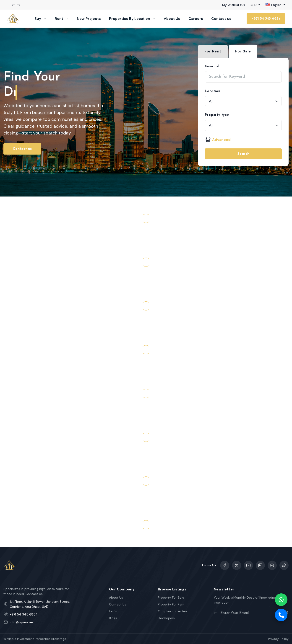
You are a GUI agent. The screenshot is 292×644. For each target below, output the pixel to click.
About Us (172, 19)
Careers (196, 19)
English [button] (274, 5)
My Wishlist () (234, 5)
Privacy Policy (278, 639)
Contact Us (118, 604)
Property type (217, 115)
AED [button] (254, 5)
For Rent (213, 51)
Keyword (212, 66)
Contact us (221, 19)
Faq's (113, 611)
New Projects (89, 19)
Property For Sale (171, 597)
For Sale (243, 51)
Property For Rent (171, 604)
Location (212, 91)
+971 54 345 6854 (266, 19)
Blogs (113, 618)
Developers (166, 618)
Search (243, 154)
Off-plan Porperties (173, 611)
